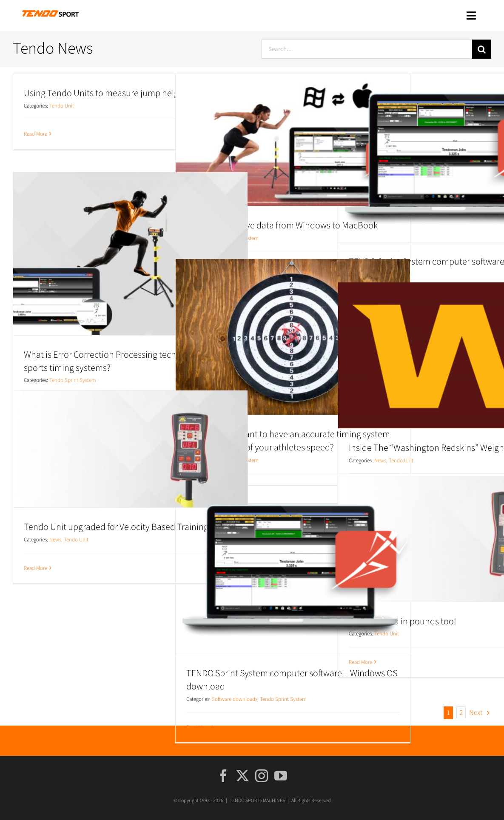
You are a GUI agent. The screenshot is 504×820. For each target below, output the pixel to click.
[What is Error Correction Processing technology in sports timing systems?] (130, 254)
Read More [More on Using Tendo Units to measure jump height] (36, 134)
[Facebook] (223, 776)
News (380, 461)
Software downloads (235, 699)
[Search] (482, 49)
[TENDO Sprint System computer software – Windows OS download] (293, 570)
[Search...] (367, 49)
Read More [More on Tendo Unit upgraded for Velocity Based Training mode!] (36, 568)
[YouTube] (281, 776)
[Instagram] (262, 776)
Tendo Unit (62, 106)
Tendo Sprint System (73, 380)
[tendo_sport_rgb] (50, 11)
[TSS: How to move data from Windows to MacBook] (293, 140)
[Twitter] (242, 776)
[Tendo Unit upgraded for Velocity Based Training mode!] (130, 449)
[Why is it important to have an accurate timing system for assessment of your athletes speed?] (293, 337)
